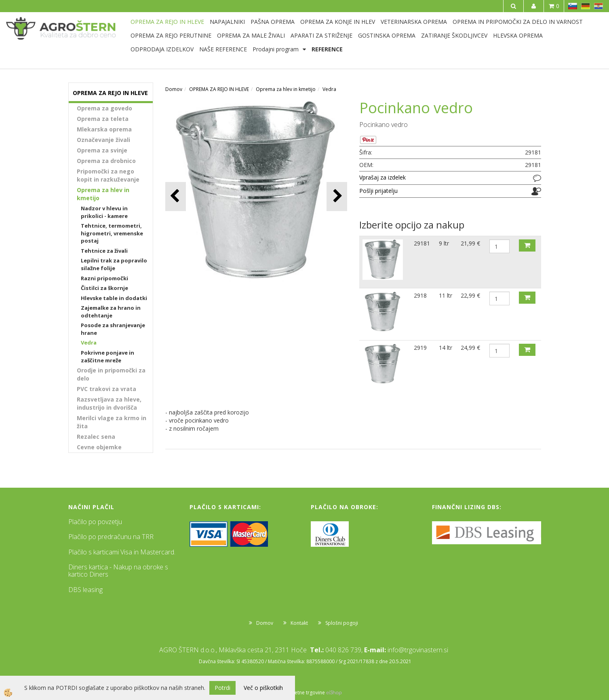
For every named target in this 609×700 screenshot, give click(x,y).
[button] (337, 196)
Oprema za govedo (104, 108)
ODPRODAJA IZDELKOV (162, 49)
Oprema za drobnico (106, 161)
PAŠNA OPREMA (273, 22)
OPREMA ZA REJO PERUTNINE (171, 35)
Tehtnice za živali (104, 251)
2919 (420, 348)
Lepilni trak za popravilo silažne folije (114, 264)
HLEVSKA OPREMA (518, 35)
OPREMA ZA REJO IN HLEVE (167, 22)
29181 (422, 243)
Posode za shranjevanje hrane (113, 329)
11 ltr (446, 295)
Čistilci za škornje (104, 288)
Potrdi (222, 688)
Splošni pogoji (342, 623)
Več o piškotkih (263, 688)
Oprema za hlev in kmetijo (103, 194)
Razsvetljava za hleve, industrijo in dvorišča (109, 403)
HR (598, 6)
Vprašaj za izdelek (382, 177)
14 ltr (446, 348)
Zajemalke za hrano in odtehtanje (111, 312)
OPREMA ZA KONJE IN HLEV (338, 22)
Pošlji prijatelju (378, 191)
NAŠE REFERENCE (223, 49)
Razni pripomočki (104, 278)
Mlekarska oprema (104, 129)
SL (573, 6)
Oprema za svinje (102, 150)
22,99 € (470, 295)
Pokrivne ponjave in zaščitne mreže (107, 356)
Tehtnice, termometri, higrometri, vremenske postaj (112, 233)
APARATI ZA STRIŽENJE (321, 35)
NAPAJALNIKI (227, 22)
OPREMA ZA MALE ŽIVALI (251, 35)
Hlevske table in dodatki (114, 298)
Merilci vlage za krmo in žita (112, 422)
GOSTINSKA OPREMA (387, 35)
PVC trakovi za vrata (106, 389)
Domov (174, 89)
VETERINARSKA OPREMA (414, 22)
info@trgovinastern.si (418, 650)
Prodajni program (276, 49)
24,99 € (470, 348)
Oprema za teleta (103, 119)
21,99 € (470, 243)
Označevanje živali (103, 140)
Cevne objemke (99, 447)
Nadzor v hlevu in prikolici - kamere (104, 212)
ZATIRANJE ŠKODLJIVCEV (454, 35)
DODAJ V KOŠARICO (527, 245)
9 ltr (444, 243)
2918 (420, 295)
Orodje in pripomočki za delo (111, 374)
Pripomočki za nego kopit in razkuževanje (108, 175)
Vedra (89, 343)
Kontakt (299, 623)
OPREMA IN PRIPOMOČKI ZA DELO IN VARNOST (518, 22)
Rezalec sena (96, 437)
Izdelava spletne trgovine (296, 693)
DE (586, 6)
